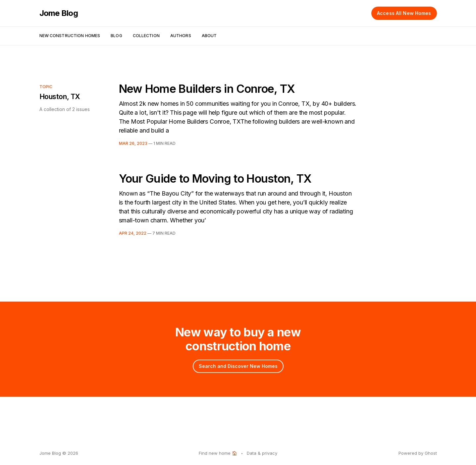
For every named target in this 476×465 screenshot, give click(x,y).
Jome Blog (59, 13)
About (209, 36)
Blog (116, 36)
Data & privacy (262, 453)
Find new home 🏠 (218, 453)
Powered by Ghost (418, 453)
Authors (181, 36)
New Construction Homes (70, 36)
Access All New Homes (404, 13)
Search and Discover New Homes (238, 366)
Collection (146, 36)
